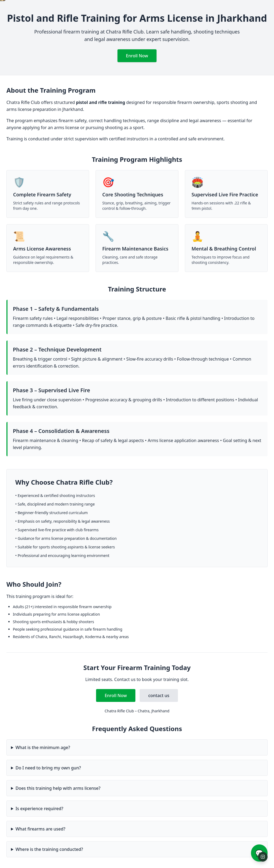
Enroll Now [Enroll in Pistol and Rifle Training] (137, 56)
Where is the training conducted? (49, 849)
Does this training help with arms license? (58, 788)
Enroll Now (116, 695)
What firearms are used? (40, 829)
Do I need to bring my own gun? (48, 768)
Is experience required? (39, 809)
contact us (159, 695)
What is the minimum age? (43, 747)
